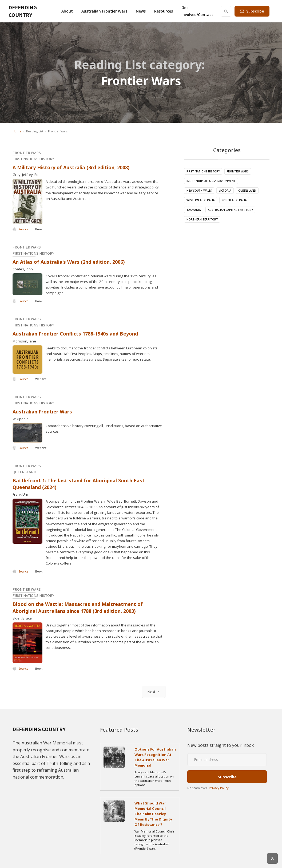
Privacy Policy (219, 788)
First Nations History (203, 171)
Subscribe (255, 11)
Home (17, 131)
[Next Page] (154, 692)
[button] (67, 11)
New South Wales (199, 191)
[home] (30, 11)
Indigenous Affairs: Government (211, 181)
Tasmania (194, 210)
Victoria (225, 191)
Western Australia (201, 200)
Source (23, 229)
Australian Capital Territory (230, 210)
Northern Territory (202, 219)
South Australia (234, 200)
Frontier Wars (238, 171)
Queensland (247, 191)
